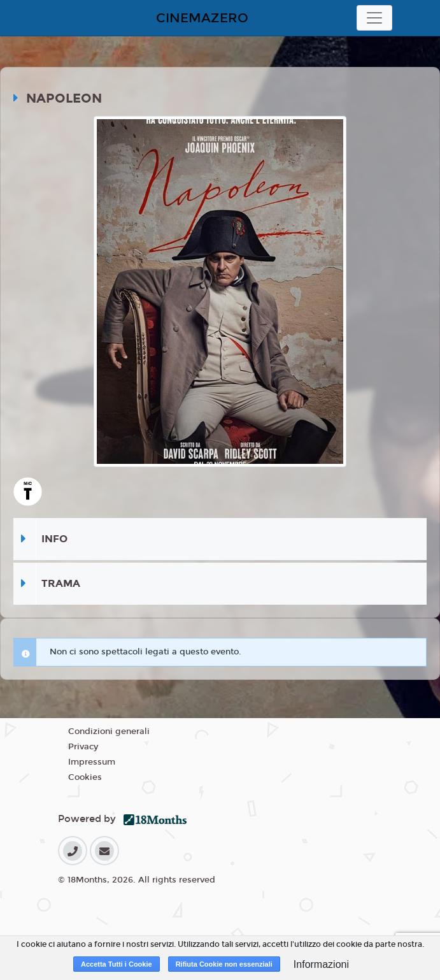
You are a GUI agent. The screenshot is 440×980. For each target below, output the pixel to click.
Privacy (83, 747)
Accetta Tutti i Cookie (117, 964)
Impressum (92, 762)
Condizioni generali (109, 731)
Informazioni (321, 964)
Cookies (85, 777)
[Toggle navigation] (374, 18)
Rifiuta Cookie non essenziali (224, 964)
